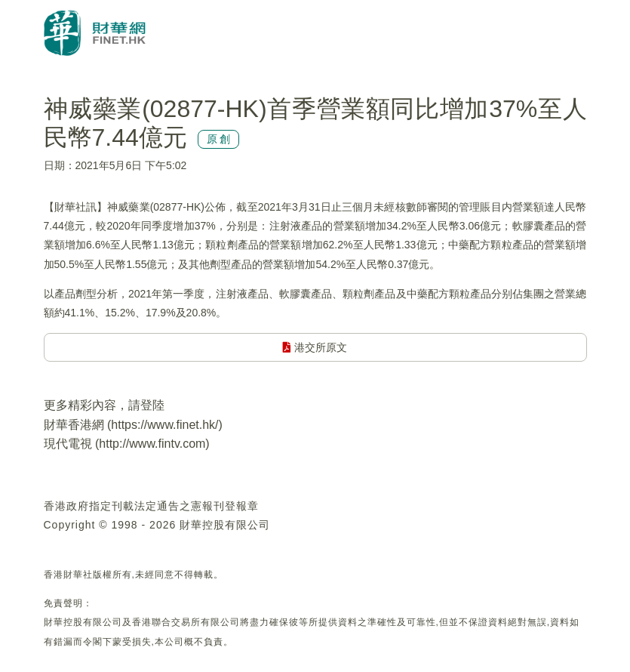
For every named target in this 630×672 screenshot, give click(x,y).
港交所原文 (315, 347)
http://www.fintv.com (152, 444)
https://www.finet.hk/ (164, 425)
